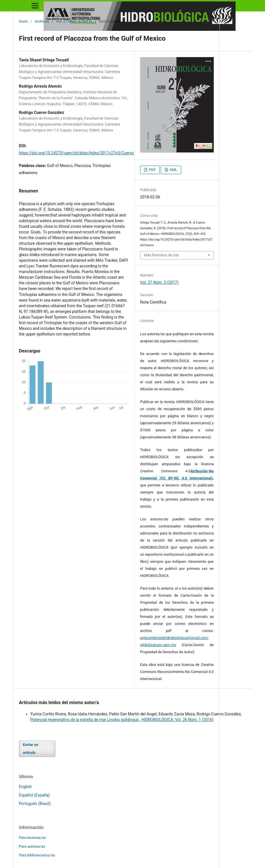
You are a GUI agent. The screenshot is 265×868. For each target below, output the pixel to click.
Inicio (23, 21)
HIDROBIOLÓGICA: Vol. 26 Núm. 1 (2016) (178, 720)
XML (173, 170)
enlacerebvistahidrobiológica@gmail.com (174, 638)
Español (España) (34, 795)
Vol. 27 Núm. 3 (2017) (74, 21)
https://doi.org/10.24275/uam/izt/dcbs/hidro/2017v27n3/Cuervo (76, 153)
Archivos (42, 21)
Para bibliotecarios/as (37, 855)
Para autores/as (32, 846)
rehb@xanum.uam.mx (158, 645)
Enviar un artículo (31, 749)
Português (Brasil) (35, 804)
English (25, 787)
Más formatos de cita (162, 255)
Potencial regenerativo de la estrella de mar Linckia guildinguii (85, 720)
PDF (152, 170)
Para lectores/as (32, 838)
